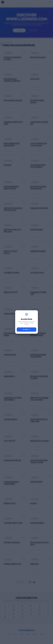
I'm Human (26, 330)
